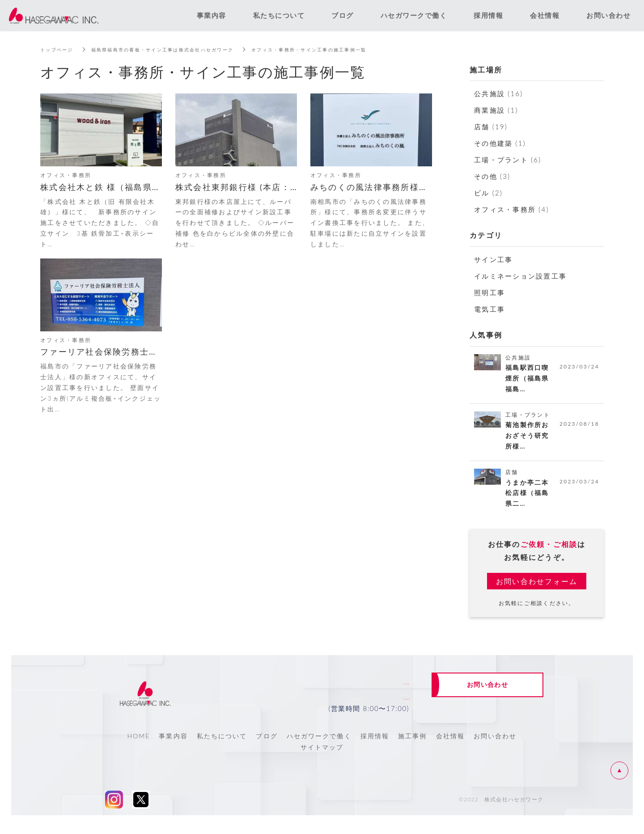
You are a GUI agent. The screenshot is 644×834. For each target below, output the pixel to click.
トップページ (59, 49)
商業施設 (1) (496, 110)
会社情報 (450, 743)
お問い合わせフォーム (537, 588)
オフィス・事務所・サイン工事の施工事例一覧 (347, 49)
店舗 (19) (491, 127)
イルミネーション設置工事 (520, 276)
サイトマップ (322, 755)
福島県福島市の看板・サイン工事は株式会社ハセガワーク (180, 49)
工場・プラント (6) (508, 160)
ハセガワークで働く (319, 743)
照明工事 (489, 292)
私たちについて (222, 743)
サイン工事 (493, 259)
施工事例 (412, 743)
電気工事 (489, 309)
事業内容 (173, 743)
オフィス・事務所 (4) (512, 209)
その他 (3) (492, 176)
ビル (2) (488, 193)
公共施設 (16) (498, 93)
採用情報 (375, 743)
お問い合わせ (495, 743)
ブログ (267, 743)
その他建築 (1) (500, 143)
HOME (138, 743)
